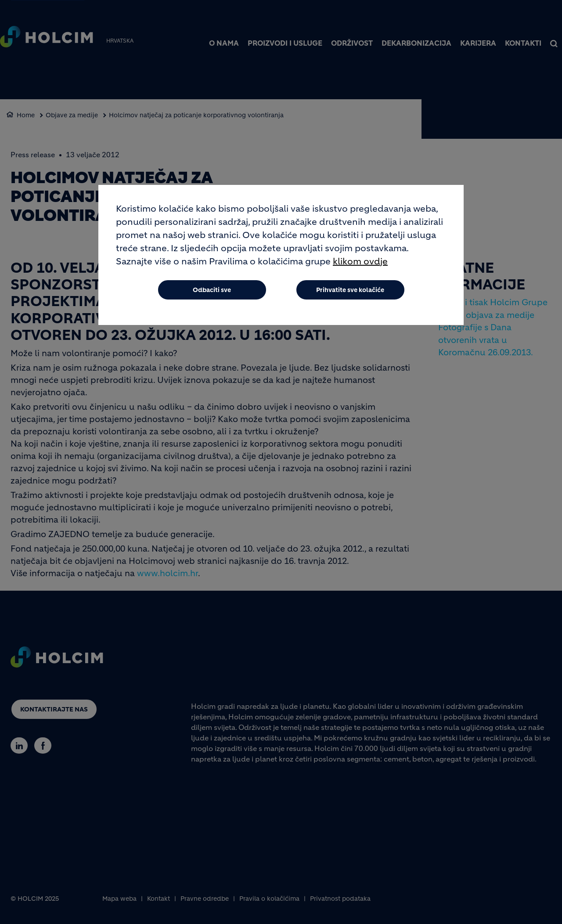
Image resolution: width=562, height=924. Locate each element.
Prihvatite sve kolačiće (350, 290)
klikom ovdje (360, 262)
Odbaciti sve (212, 290)
